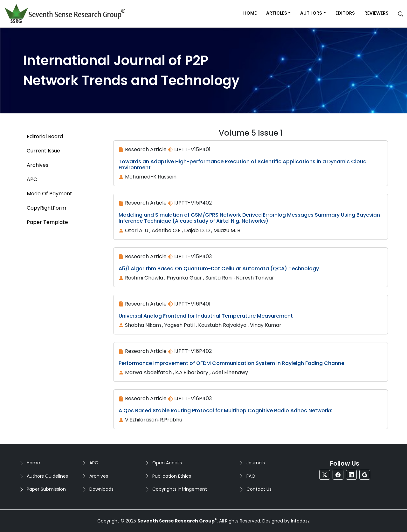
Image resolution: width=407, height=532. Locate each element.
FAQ (251, 476)
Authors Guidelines (47, 476)
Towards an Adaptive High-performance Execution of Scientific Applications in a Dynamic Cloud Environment (243, 165)
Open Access (167, 463)
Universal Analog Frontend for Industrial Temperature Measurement (206, 316)
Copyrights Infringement (180, 489)
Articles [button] (277, 13)
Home (250, 13)
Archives (99, 476)
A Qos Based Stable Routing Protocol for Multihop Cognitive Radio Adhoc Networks (226, 411)
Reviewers (376, 13)
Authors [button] (311, 13)
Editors (345, 13)
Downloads (101, 489)
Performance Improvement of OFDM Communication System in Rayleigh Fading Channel (232, 363)
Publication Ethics (172, 476)
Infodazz (300, 521)
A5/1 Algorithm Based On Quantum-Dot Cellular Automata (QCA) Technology (219, 269)
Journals (256, 463)
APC (94, 463)
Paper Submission (46, 489)
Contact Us (259, 489)
